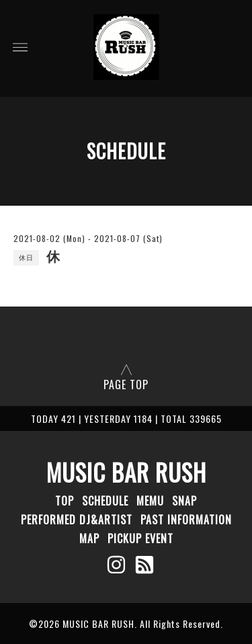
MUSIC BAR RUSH (126, 472)
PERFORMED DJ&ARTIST (77, 520)
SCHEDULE (105, 501)
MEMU (150, 501)
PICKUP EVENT (140, 538)
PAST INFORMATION (186, 520)
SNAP (184, 501)
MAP (89, 538)
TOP (65, 501)
